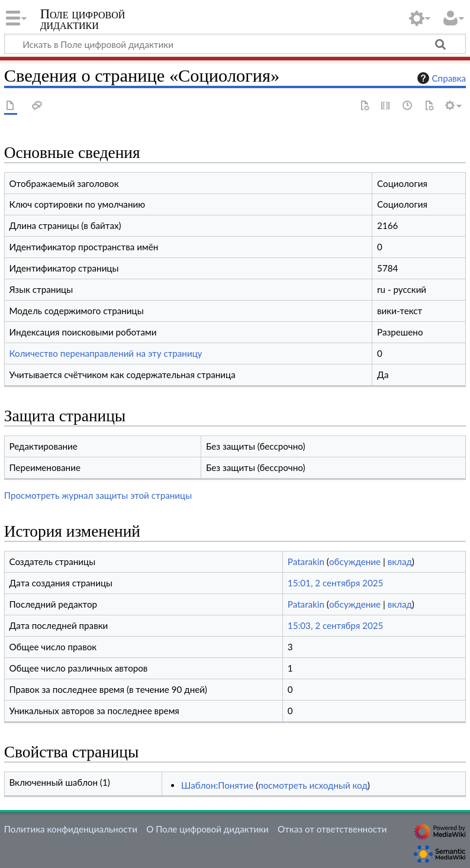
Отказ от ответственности (332, 829)
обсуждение (355, 562)
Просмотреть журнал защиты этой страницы (98, 495)
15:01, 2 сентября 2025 (336, 583)
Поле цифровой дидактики (83, 20)
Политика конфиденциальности (71, 829)
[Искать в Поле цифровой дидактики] (235, 44)
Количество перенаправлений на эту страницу (105, 353)
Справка (440, 78)
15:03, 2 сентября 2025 (336, 625)
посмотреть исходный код (313, 785)
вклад (400, 562)
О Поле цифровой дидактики (207, 829)
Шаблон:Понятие (217, 785)
